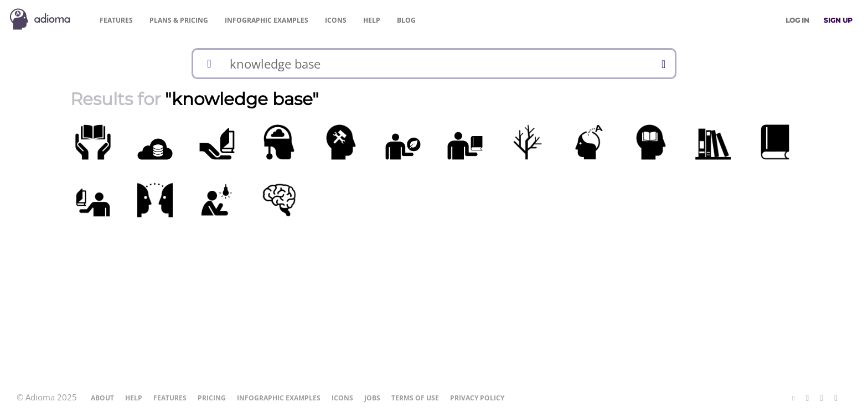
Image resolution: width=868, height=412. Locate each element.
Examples (267, 20)
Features (116, 20)
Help (372, 20)
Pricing (179, 20)
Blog (406, 20)
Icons (336, 20)
